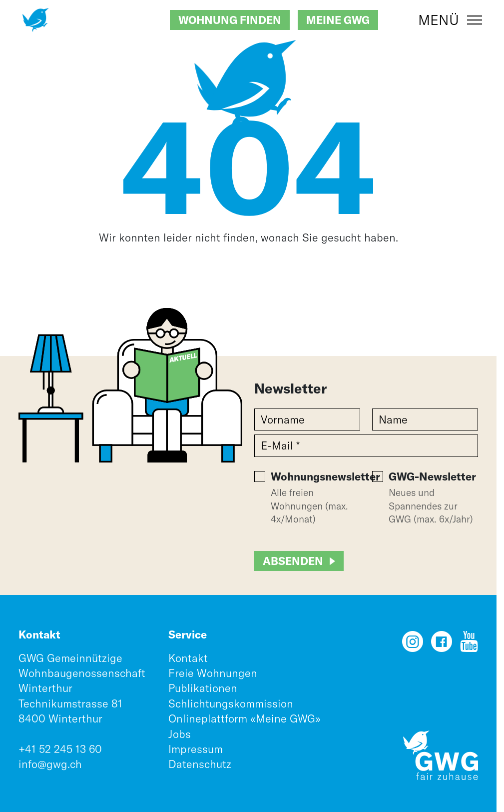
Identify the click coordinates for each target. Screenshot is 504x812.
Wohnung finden (230, 20)
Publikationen (203, 688)
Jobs (180, 734)
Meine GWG (338, 20)
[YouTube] (469, 645)
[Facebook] (442, 645)
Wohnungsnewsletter (325, 476)
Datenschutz (200, 764)
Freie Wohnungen (213, 673)
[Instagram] (413, 645)
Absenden (293, 561)
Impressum (196, 749)
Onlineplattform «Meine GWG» (245, 718)
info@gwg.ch (50, 764)
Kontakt (188, 658)
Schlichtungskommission (231, 703)
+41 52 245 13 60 (60, 749)
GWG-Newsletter (432, 476)
